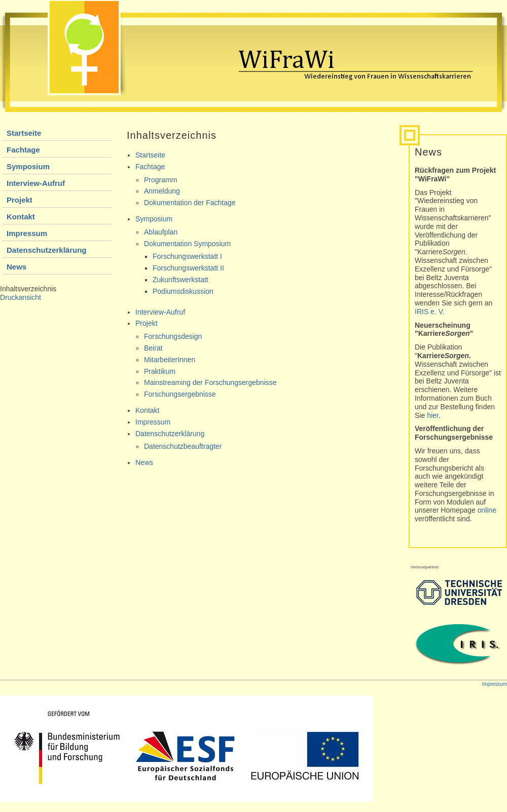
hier (433, 415)
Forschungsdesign (173, 336)
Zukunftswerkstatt (180, 280)
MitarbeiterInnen (170, 360)
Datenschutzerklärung (47, 250)
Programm (160, 180)
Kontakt (21, 217)
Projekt (20, 200)
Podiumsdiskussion (183, 291)
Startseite (24, 133)
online (487, 510)
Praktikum (160, 371)
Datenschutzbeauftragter (183, 446)
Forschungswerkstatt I (187, 256)
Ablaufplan (161, 232)
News (16, 267)
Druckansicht (21, 297)
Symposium (28, 166)
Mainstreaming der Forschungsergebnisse (210, 382)
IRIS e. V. (430, 312)
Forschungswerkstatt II (188, 268)
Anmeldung (162, 191)
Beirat (153, 348)
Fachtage (23, 150)
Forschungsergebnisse (180, 394)
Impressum (27, 233)
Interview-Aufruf (36, 183)
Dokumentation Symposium (187, 244)
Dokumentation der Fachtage (190, 203)
